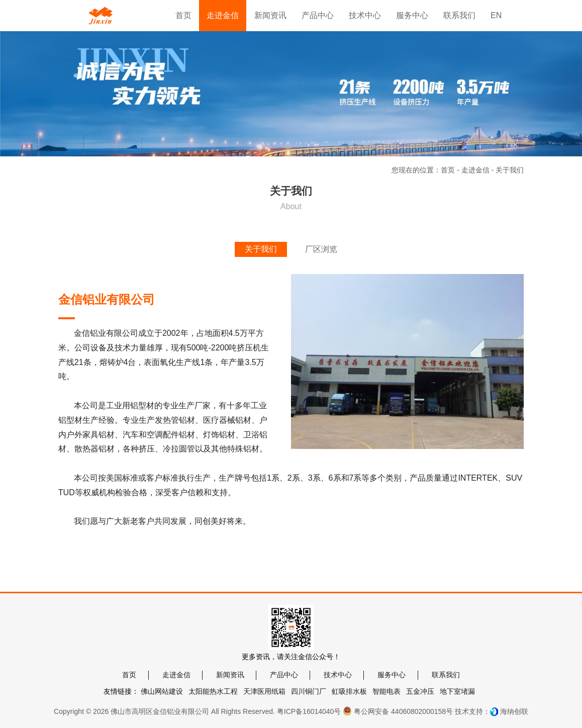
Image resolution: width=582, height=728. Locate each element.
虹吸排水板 (349, 691)
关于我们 (261, 249)
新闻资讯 (230, 675)
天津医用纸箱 (264, 691)
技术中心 (338, 675)
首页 (448, 170)
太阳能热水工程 (213, 691)
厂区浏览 (321, 249)
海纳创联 (514, 711)
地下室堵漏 (457, 691)
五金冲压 (420, 691)
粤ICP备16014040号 (309, 711)
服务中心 (392, 675)
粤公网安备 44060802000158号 (398, 711)
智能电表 (386, 691)
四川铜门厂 (309, 691)
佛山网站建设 (162, 691)
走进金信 (475, 170)
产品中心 (284, 675)
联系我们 (446, 675)
